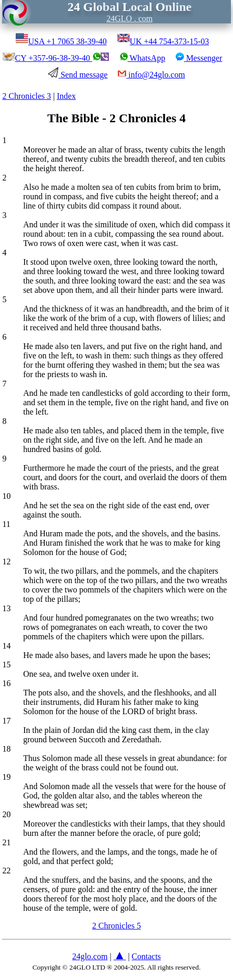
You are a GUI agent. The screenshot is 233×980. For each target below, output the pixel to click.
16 (6, 683)
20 (6, 814)
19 (6, 777)
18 (6, 749)
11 (6, 524)
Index (66, 96)
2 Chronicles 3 (26, 96)
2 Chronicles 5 (116, 926)
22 (6, 871)
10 (6, 496)
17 (6, 721)
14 (6, 646)
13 (6, 608)
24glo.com (90, 956)
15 (6, 665)
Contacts (146, 956)
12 (6, 562)
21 (6, 842)
